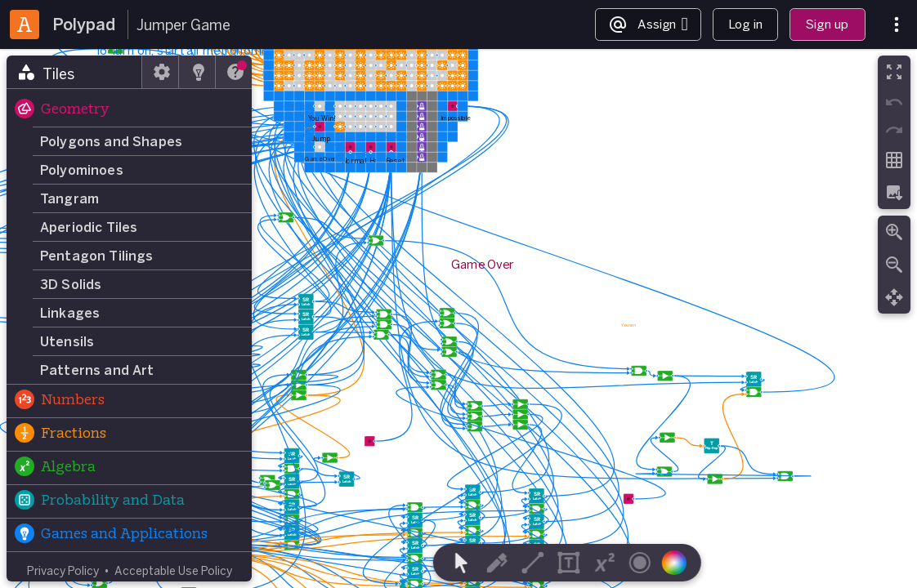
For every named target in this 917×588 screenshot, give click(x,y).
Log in (745, 24)
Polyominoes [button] (82, 170)
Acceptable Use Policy (173, 570)
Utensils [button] (67, 341)
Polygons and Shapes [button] (111, 141)
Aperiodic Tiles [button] (89, 227)
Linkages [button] (70, 313)
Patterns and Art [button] (97, 370)
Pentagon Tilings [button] (97, 256)
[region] (458, 318)
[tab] (74, 72)
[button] (129, 110)
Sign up (827, 24)
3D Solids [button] (71, 284)
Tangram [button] (69, 198)
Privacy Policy (63, 570)
